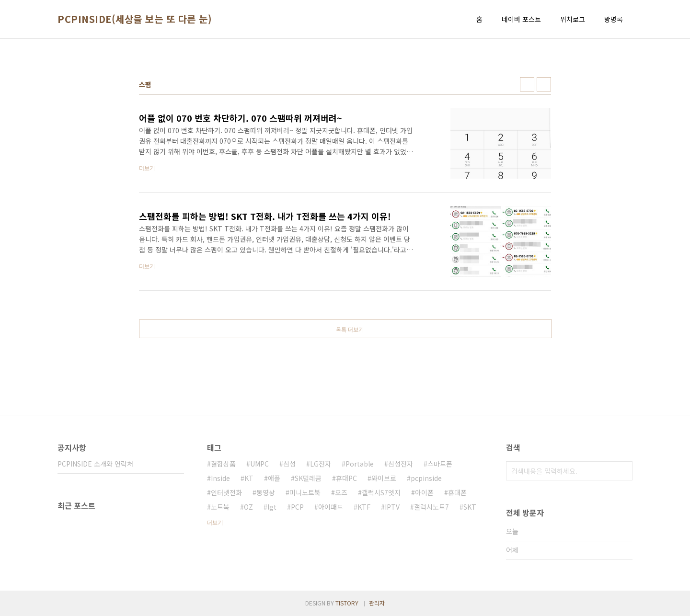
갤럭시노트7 (431, 507)
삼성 (289, 464)
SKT (470, 507)
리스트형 (544, 84)
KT (249, 478)
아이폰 (424, 492)
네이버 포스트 (521, 19)
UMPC (259, 464)
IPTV (392, 507)
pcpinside (426, 478)
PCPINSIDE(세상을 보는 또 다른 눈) (135, 19)
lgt (272, 507)
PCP (297, 507)
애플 (274, 478)
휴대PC (346, 478)
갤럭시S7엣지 (381, 492)
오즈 (341, 492)
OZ (248, 507)
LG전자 (321, 464)
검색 (623, 471)
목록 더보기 (350, 329)
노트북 (220, 507)
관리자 (377, 603)
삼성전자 (401, 464)
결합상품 (223, 464)
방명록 (614, 19)
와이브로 (384, 478)
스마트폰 (440, 464)
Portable (360, 464)
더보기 (215, 522)
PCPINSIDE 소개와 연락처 (95, 464)
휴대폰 (457, 492)
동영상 (266, 492)
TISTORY (347, 603)
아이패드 (331, 507)
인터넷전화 (226, 492)
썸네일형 (527, 84)
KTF (364, 507)
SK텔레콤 (308, 478)
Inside (220, 478)
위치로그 (573, 19)
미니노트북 (305, 492)
